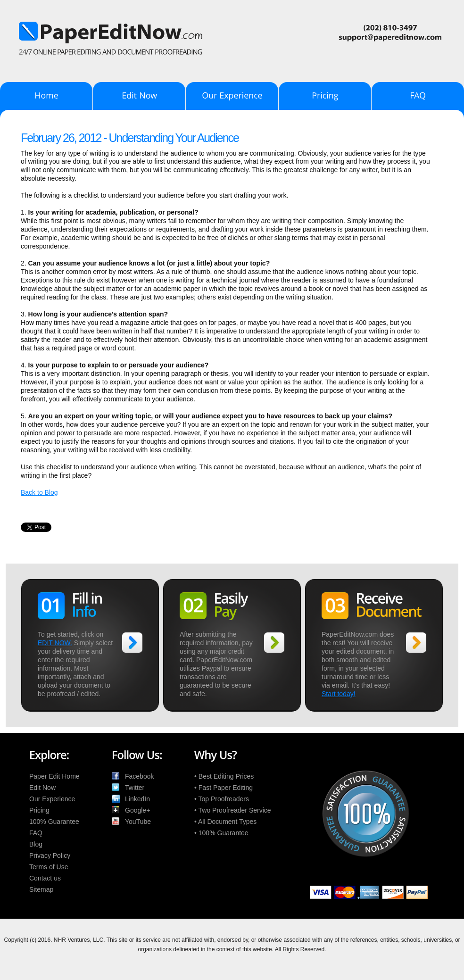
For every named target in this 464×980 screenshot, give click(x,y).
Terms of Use (49, 867)
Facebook (139, 776)
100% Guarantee (54, 822)
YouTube (138, 822)
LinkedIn (137, 799)
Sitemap (41, 889)
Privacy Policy (50, 855)
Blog (36, 844)
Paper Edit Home (54, 776)
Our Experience (52, 799)
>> (132, 643)
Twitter (135, 788)
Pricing (39, 810)
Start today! (339, 694)
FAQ (36, 833)
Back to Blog (39, 492)
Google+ (137, 810)
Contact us (45, 878)
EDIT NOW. (55, 643)
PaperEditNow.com (231, 30)
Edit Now (42, 788)
